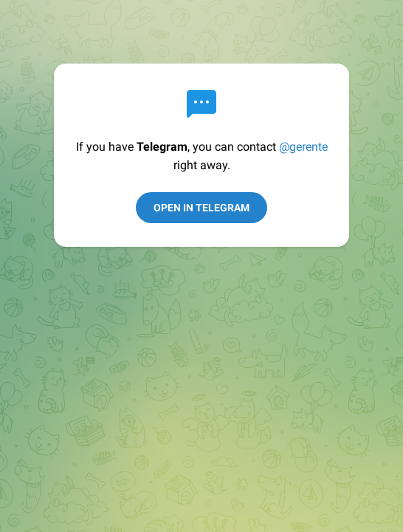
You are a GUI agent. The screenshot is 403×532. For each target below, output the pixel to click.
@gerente (303, 147)
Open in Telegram (201, 208)
